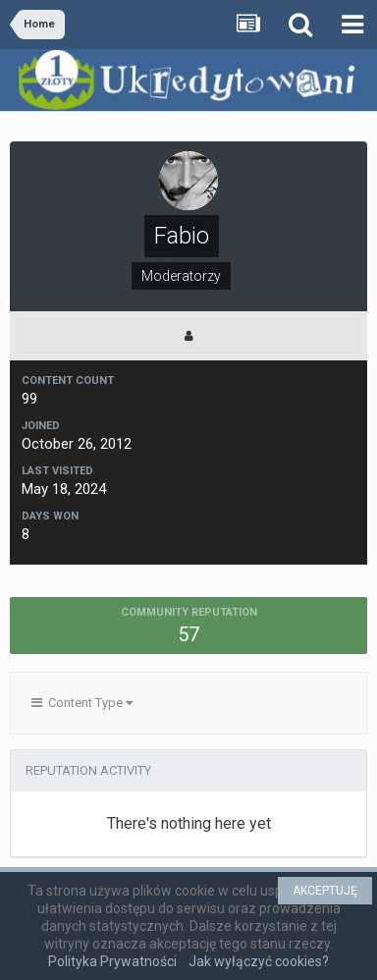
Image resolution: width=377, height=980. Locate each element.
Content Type (82, 703)
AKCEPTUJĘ (325, 891)
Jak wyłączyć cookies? (259, 961)
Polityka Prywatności (112, 961)
